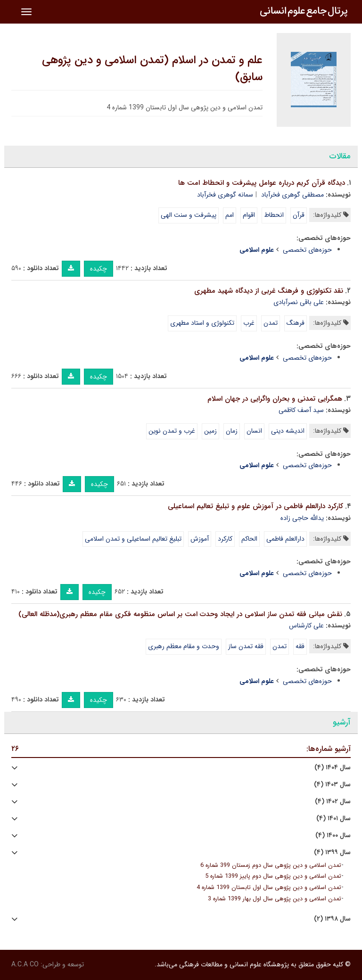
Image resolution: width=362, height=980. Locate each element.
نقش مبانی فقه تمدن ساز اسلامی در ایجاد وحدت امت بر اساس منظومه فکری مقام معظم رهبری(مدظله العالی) (180, 614)
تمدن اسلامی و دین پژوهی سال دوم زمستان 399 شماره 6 (271, 865)
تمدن (271, 323)
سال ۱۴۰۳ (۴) (332, 785)
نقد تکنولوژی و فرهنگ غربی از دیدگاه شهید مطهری (269, 291)
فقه (300, 646)
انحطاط (274, 215)
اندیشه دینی (288, 431)
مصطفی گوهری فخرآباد (292, 195)
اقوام (249, 215)
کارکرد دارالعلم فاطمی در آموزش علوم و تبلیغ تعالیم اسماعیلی (255, 506)
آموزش (200, 539)
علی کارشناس (306, 626)
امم (230, 215)
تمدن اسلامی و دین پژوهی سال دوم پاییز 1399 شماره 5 (273, 876)
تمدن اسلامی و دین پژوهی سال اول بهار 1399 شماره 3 (275, 899)
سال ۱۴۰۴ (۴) (333, 768)
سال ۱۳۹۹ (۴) (332, 852)
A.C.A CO (25, 964)
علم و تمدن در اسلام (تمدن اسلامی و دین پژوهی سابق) (152, 69)
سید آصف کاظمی (301, 410)
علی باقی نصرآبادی (299, 302)
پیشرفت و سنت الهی (189, 215)
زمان (232, 431)
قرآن (299, 215)
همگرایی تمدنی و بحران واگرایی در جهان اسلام (275, 399)
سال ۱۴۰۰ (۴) (333, 836)
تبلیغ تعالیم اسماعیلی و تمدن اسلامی (133, 539)
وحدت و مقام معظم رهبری (184, 646)
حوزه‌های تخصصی (307, 250)
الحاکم (249, 539)
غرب (249, 323)
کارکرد (225, 539)
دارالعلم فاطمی (285, 539)
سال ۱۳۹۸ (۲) (332, 919)
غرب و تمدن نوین (172, 431)
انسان (254, 431)
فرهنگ (296, 323)
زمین (210, 431)
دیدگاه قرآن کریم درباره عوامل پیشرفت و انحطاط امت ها (262, 183)
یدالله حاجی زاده (302, 518)
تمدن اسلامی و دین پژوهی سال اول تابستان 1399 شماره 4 (269, 888)
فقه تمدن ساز (246, 646)
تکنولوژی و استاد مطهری (202, 323)
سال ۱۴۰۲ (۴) (333, 802)
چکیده (99, 269)
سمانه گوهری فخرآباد (225, 195)
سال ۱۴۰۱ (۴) (333, 819)
